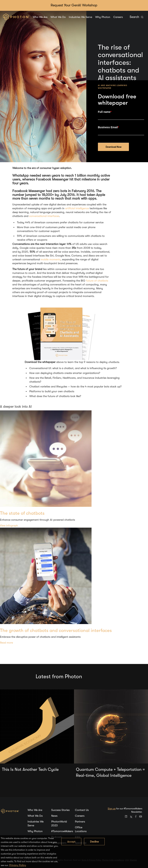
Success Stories (60, 810)
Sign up (112, 809)
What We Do (58, 17)
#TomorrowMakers (62, 831)
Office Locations (81, 829)
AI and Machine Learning (113, 85)
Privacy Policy (18, 865)
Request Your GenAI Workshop (74, 5)
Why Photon (103, 17)
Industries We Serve (80, 17)
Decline (94, 842)
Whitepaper (105, 88)
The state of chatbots (22, 513)
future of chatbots (97, 281)
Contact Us (82, 810)
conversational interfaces (44, 216)
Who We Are (40, 17)
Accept (71, 842)
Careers (118, 17)
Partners (80, 822)
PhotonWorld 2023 (59, 823)
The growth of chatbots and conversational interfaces (56, 630)
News (54, 816)
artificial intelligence (77, 208)
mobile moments (51, 259)
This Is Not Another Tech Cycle (30, 769)
